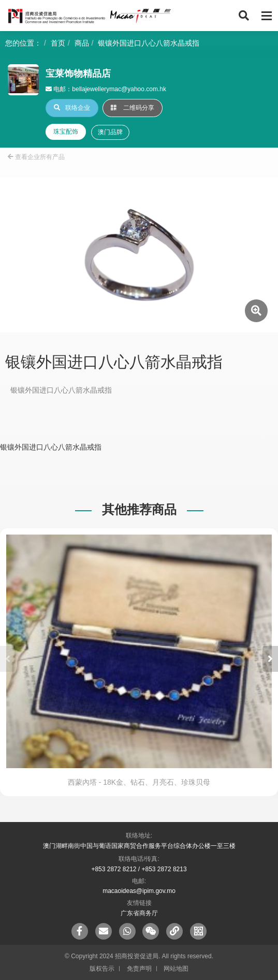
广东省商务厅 (139, 913)
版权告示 (102, 969)
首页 (58, 43)
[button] (270, 659)
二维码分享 (133, 108)
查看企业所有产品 (36, 157)
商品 (82, 43)
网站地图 (176, 969)
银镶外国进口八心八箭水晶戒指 (149, 43)
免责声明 (139, 969)
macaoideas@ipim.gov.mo (139, 891)
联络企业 (72, 108)
